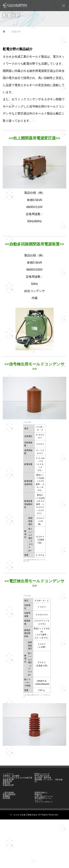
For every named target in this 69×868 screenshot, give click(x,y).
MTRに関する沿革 (42, 776)
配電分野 (6, 783)
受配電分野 (7, 781)
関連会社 (38, 794)
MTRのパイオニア (42, 774)
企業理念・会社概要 (11, 776)
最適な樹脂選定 (9, 794)
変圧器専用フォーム (43, 798)
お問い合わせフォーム (44, 796)
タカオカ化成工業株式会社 (25, 815)
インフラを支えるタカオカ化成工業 (17, 778)
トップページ (8, 774)
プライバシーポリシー (44, 802)
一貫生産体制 (8, 793)
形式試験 (6, 798)
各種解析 (6, 796)
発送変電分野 (8, 780)
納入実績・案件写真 (43, 778)
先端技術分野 (8, 785)
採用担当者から (41, 793)
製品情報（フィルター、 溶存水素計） (49, 780)
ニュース (38, 800)
